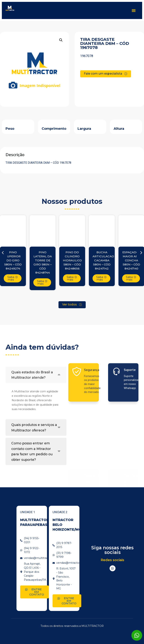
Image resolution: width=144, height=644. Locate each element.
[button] (134, 10)
